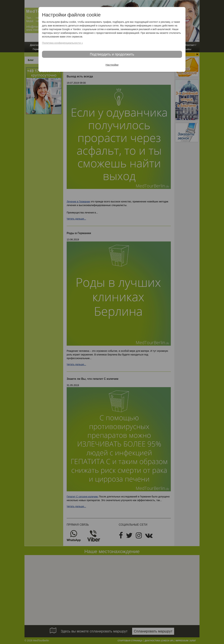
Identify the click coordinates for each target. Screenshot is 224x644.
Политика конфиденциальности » (62, 43)
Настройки (112, 65)
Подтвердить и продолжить (112, 54)
